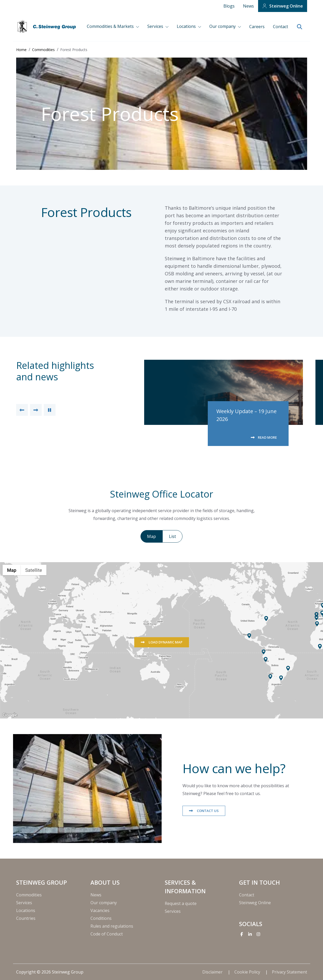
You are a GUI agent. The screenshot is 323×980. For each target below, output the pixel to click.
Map (151, 536)
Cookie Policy (248, 972)
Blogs (229, 6)
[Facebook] (242, 934)
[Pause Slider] (50, 410)
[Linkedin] (250, 934)
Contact (281, 27)
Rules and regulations (112, 926)
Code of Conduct (107, 934)
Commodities (43, 50)
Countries (26, 918)
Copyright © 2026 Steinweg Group (50, 972)
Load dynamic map (165, 642)
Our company (223, 26)
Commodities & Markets (111, 26)
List (172, 536)
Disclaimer (213, 972)
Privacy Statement (290, 972)
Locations (187, 26)
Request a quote (181, 903)
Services (156, 26)
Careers (257, 27)
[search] (300, 27)
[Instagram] (258, 934)
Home (21, 50)
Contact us (207, 811)
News (248, 6)
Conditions (101, 918)
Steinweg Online (286, 6)
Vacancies (100, 910)
